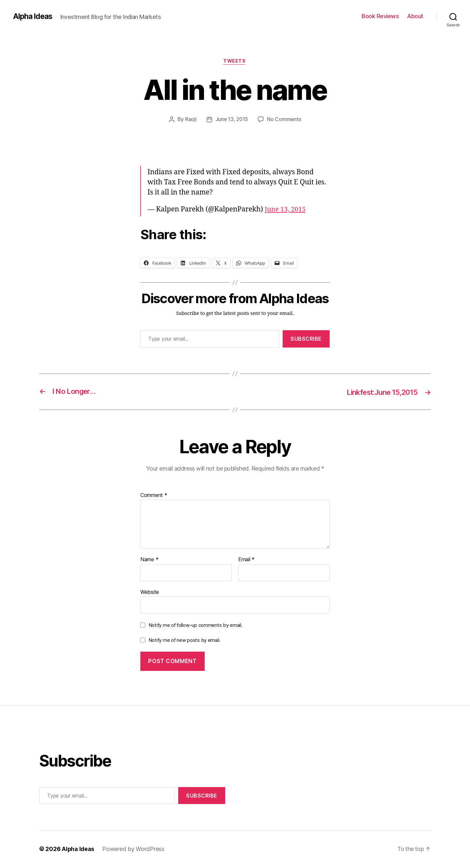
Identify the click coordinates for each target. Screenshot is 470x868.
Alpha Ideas (34, 16)
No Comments (284, 120)
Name (149, 560)
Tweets (235, 62)
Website (150, 592)
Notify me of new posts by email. (184, 640)
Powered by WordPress (134, 850)
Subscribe (306, 339)
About (415, 16)
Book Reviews (380, 16)
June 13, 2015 (232, 120)
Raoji (190, 120)
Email (246, 560)
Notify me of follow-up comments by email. (196, 626)
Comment (154, 496)
